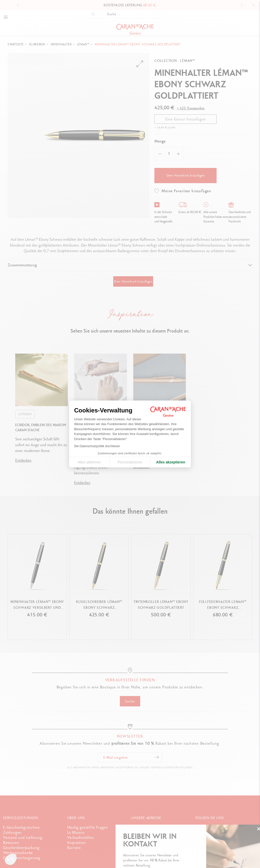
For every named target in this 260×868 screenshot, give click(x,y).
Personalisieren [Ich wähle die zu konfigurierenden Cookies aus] (130, 462)
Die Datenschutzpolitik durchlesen (97, 446)
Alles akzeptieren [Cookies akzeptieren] (171, 462)
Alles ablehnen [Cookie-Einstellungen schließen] (89, 462)
